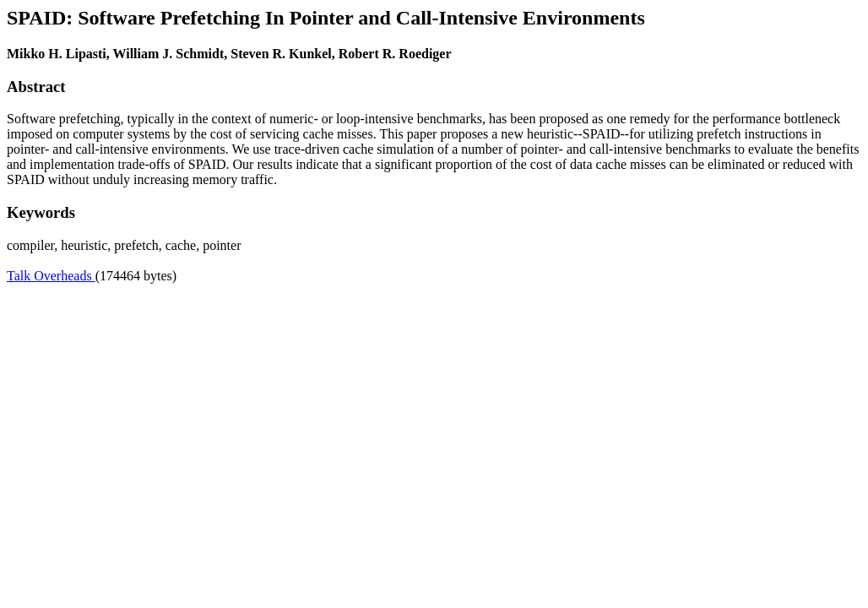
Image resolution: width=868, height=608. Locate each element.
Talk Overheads (51, 276)
